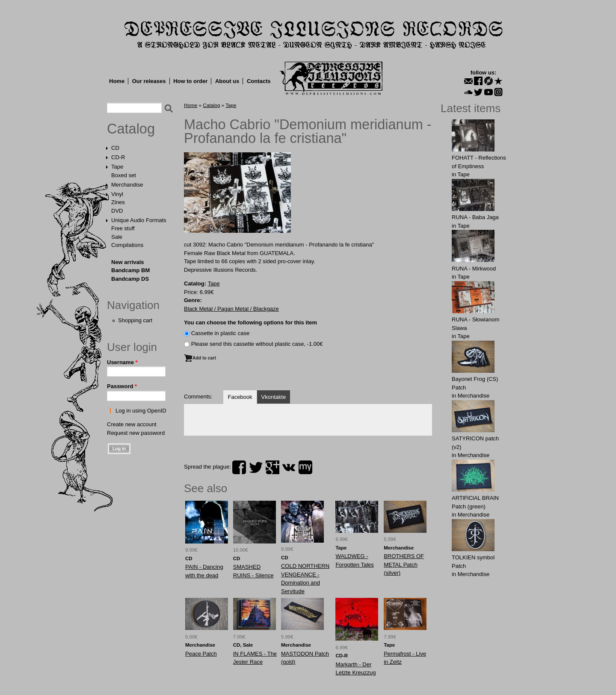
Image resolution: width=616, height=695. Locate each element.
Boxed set (124, 175)
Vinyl (117, 194)
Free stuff (123, 228)
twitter (256, 467)
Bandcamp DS (130, 279)
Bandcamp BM (130, 270)
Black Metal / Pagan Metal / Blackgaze (231, 309)
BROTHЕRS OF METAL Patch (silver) (404, 564)
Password (122, 386)
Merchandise (127, 185)
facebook (239, 467)
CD (115, 148)
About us (227, 81)
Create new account (132, 424)
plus (272, 467)
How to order (190, 81)
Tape (117, 167)
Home (117, 81)
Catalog (131, 129)
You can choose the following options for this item (250, 322)
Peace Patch (201, 654)
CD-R (118, 157)
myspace (305, 467)
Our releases (149, 81)
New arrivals (128, 262)
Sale (117, 237)
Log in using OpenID (141, 411)
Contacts (259, 81)
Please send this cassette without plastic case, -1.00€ (257, 344)
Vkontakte (274, 397)
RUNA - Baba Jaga (475, 217)
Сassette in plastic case (221, 333)
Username (122, 362)
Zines (118, 202)
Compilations (127, 245)
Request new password (136, 433)
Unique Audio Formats (139, 220)
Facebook (240, 397)
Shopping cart (135, 320)
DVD (117, 211)
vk (289, 467)
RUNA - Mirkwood (474, 269)
